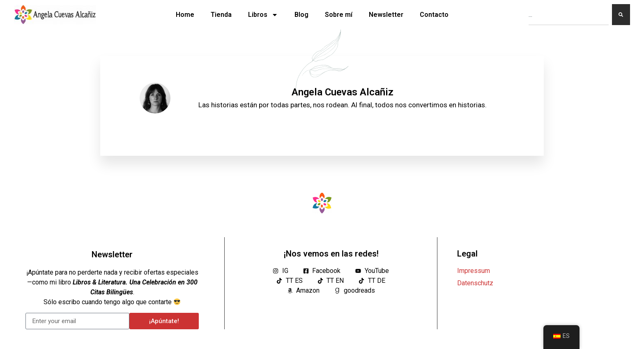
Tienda (221, 15)
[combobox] (569, 15)
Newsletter (386, 15)
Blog (301, 15)
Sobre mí (339, 15)
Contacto (434, 15)
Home (185, 15)
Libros (263, 15)
